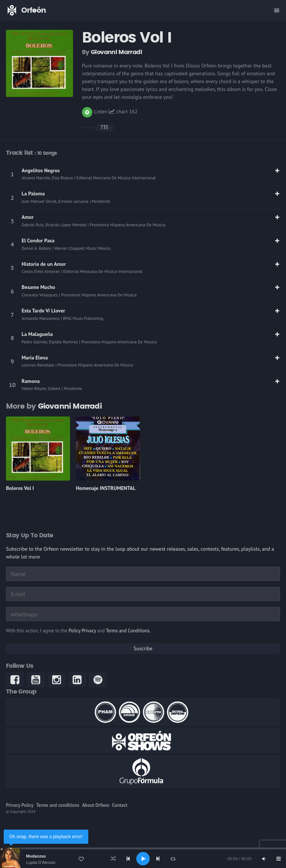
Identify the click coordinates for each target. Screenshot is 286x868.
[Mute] (264, 859)
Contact (120, 805)
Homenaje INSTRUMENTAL (106, 488)
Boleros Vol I (20, 488)
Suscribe (143, 648)
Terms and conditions (58, 805)
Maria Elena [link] (35, 358)
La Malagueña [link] (37, 334)
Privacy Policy (20, 805)
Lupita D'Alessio (41, 862)
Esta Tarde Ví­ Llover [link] (43, 311)
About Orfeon (96, 805)
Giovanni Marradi (116, 52)
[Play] (143, 859)
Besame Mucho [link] (38, 287)
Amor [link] (28, 217)
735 (104, 127)
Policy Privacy (82, 631)
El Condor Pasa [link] (38, 240)
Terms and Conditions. (128, 631)
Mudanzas (36, 856)
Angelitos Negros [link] (41, 170)
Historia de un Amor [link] (44, 264)
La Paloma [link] (33, 194)
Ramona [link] (31, 381)
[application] (143, 859)
